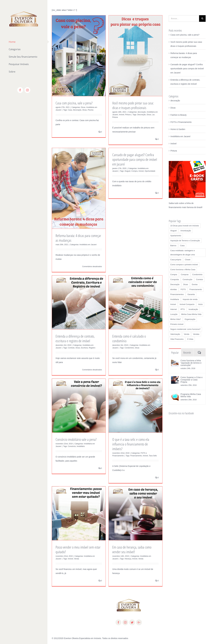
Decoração (77, 110)
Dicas (83, 107)
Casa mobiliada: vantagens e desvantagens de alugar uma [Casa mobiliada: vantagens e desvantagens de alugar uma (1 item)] (183, 253)
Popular (175, 353)
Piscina (91, 110)
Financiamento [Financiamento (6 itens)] (196, 289)
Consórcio (72, 446)
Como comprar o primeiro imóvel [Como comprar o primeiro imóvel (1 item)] (184, 265)
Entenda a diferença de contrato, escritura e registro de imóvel (75, 338)
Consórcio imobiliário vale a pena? (76, 439)
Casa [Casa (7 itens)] (182, 246)
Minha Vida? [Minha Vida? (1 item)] (176, 319)
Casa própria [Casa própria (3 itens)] (176, 260)
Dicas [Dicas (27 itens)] (186, 284)
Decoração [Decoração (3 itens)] (175, 284)
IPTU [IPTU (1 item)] (183, 309)
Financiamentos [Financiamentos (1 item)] (177, 294)
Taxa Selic (153, 456)
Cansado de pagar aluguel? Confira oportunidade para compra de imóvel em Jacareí (135, 159)
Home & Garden (178, 129)
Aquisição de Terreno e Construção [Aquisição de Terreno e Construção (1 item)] (185, 241)
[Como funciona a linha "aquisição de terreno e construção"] (175, 361)
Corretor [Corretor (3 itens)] (200, 279)
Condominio (129, 348)
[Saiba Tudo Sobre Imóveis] (187, 163)
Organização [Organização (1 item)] (190, 319)
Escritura (84, 348)
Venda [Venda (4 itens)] (187, 334)
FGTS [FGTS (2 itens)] (183, 289)
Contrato (71, 348)
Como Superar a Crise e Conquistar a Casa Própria (192, 380)
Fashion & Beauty (179, 115)
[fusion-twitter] (132, 622)
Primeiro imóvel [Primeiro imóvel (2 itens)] (177, 324)
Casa (70, 110)
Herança (128, 559)
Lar (153, 115)
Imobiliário (81, 446)
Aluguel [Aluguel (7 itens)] (173, 231)
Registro (92, 348)
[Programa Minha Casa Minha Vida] (175, 395)
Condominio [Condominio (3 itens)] (197, 274)
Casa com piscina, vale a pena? (74, 103)
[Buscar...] (184, 18)
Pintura (128, 115)
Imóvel (122, 115)
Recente (187, 353)
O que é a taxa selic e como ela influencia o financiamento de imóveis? (131, 444)
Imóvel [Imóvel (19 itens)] (173, 304)
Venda (77, 559)
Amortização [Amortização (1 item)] (186, 231)
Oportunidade (150, 171)
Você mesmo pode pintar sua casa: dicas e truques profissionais (133, 105)
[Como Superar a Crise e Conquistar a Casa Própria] (175, 378)
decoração (142, 112)
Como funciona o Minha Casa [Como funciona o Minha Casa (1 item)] (183, 270)
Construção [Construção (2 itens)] (187, 279)
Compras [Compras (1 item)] (185, 274)
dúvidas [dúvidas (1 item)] (174, 289)
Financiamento (136, 456)
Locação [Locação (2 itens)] (174, 314)
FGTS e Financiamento (181, 122)
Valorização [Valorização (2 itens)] (175, 334)
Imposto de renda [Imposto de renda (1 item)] (190, 299)
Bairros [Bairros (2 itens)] (173, 246)
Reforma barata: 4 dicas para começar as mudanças (78, 238)
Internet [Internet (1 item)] (174, 309)
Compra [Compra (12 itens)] (174, 274)
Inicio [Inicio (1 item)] (200, 304)
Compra (135, 171)
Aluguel (127, 171)
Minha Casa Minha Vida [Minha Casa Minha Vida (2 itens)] (191, 314)
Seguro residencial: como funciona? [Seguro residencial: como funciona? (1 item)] (185, 329)
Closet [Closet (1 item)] (188, 260)
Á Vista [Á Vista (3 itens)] (190, 339)
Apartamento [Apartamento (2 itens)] (176, 236)
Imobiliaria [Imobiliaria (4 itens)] (175, 299)
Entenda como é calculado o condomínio (129, 338)
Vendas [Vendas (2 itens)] (196, 334)
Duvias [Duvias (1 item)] (195, 284)
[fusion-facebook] (118, 622)
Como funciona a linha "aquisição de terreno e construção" (191, 363)
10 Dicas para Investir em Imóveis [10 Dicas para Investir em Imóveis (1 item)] (185, 226)
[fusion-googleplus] (139, 622)
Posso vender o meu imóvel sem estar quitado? (78, 549)
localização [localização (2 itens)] (193, 309)
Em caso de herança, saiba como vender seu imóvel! (132, 549)
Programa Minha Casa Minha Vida (191, 395)
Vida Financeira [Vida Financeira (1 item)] (177, 339)
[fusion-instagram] (125, 622)
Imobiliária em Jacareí (88, 245)
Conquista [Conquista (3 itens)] (175, 279)
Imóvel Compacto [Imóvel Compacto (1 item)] (187, 304)
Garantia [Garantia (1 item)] (191, 294)
